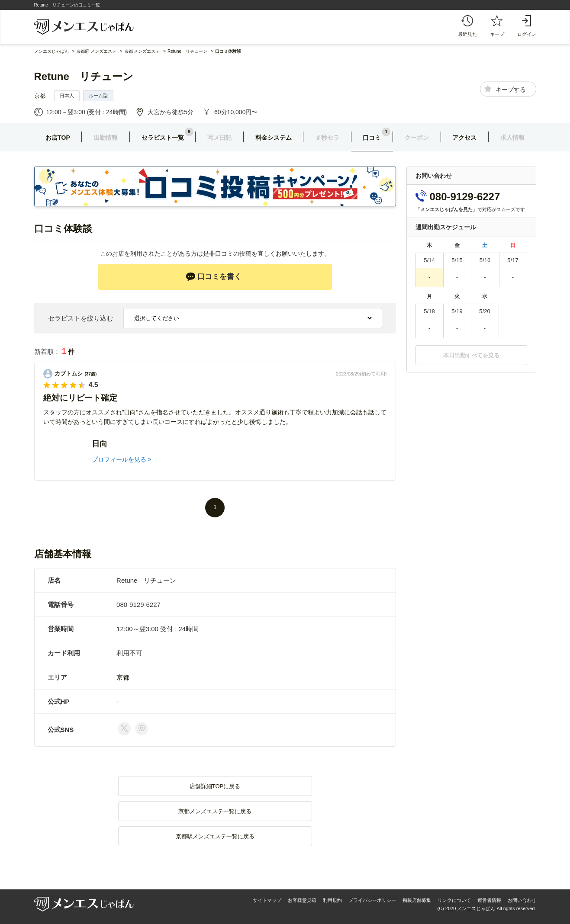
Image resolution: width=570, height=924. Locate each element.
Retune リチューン (84, 76)
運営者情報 (489, 900)
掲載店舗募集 (417, 900)
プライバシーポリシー (372, 900)
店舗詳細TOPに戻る (215, 786)
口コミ (372, 138)
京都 (40, 96)
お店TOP (58, 138)
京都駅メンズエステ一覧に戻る (215, 836)
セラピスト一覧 (163, 138)
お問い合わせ (522, 900)
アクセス (464, 138)
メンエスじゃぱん (52, 51)
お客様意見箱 (302, 900)
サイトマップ (267, 900)
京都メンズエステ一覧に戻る (215, 811)
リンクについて (454, 900)
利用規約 (332, 900)
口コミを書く (214, 277)
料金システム (274, 138)
